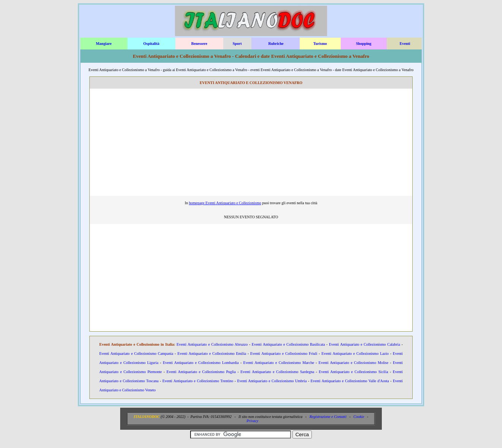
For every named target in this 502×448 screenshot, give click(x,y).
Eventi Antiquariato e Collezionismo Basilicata (288, 344)
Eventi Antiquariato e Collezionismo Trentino (198, 381)
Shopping (364, 44)
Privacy (252, 421)
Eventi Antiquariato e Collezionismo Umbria (272, 381)
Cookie (359, 417)
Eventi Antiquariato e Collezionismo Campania (136, 353)
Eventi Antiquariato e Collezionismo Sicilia (353, 372)
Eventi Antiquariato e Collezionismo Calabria (365, 344)
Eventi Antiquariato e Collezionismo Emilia (212, 353)
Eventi (405, 44)
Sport (237, 44)
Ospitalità (151, 44)
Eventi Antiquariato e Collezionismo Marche (279, 363)
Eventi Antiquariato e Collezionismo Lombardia (201, 363)
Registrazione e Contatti (328, 417)
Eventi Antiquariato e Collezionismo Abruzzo (212, 344)
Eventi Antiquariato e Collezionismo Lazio (355, 353)
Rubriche (276, 44)
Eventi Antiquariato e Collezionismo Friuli (284, 353)
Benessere (199, 44)
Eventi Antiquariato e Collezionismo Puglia (201, 372)
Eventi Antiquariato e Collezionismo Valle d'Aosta (349, 381)
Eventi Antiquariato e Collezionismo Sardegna (277, 372)
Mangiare (104, 44)
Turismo (320, 44)
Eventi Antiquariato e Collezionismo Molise (354, 363)
